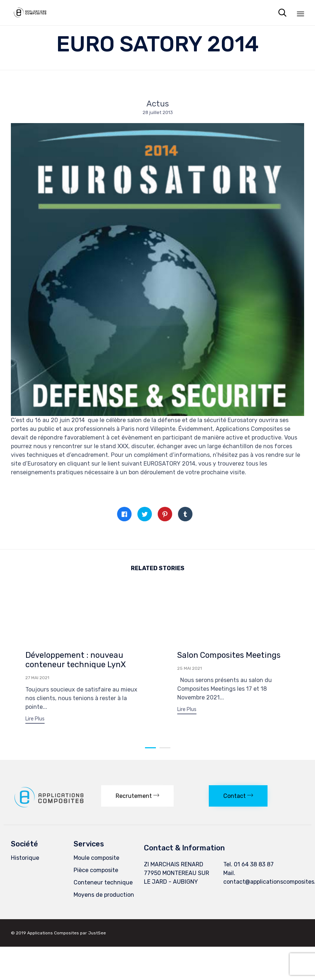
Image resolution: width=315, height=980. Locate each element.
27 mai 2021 (37, 678)
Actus (158, 104)
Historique (25, 861)
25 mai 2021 (190, 668)
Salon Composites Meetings (229, 655)
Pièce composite (96, 873)
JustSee (97, 936)
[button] (35, 720)
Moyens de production (104, 898)
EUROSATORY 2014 (169, 464)
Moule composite (96, 861)
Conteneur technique (103, 886)
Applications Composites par (58, 936)
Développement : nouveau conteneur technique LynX (76, 660)
